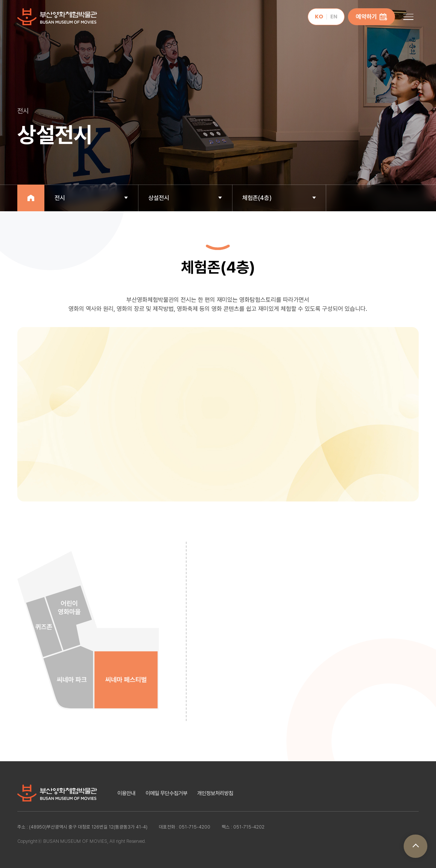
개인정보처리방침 (215, 793)
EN (334, 17)
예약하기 (371, 17)
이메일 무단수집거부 (166, 793)
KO (319, 17)
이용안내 (126, 793)
